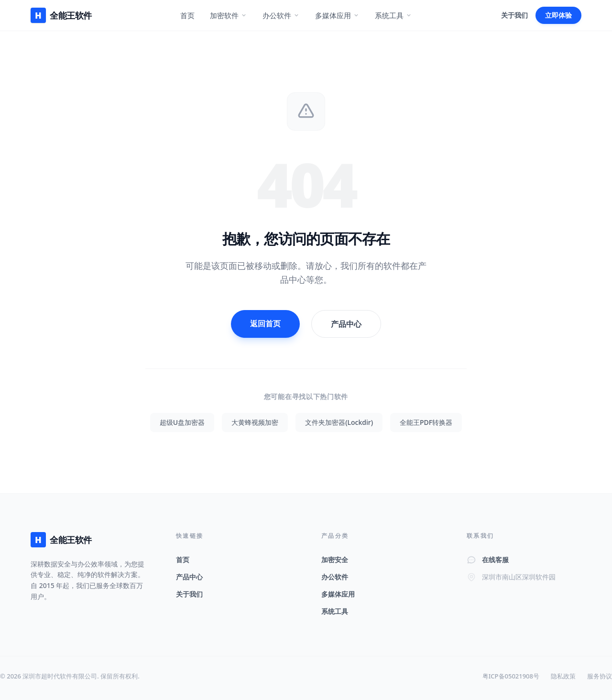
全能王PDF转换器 (426, 422)
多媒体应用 (337, 15)
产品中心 (346, 324)
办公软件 (281, 15)
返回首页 (265, 323)
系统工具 (393, 15)
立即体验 (558, 15)
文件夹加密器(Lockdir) (339, 422)
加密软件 (229, 15)
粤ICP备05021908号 (511, 676)
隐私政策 (563, 676)
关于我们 (514, 15)
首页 (187, 15)
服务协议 (600, 676)
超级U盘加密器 (182, 422)
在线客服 (495, 560)
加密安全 (335, 560)
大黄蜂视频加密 (255, 422)
